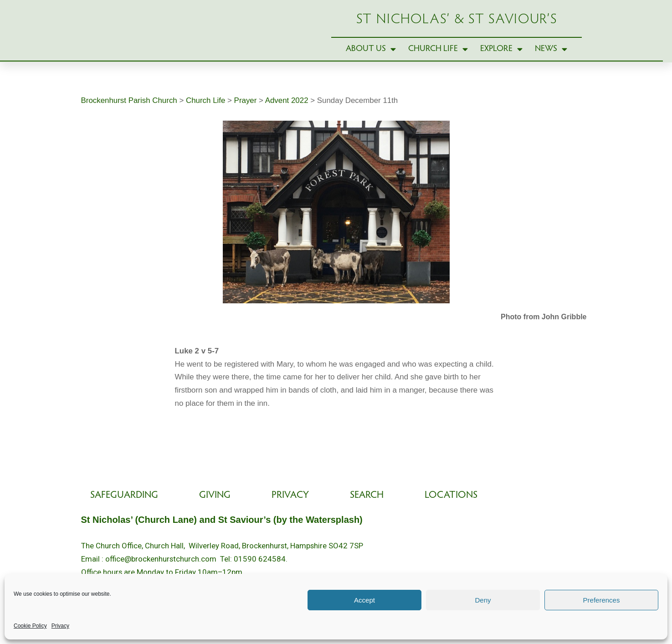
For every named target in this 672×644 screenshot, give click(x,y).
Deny (483, 600)
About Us (371, 57)
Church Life (438, 57)
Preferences (602, 600)
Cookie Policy (30, 626)
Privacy (60, 626)
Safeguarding (124, 511)
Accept (364, 600)
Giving (215, 511)
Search (367, 511)
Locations (451, 511)
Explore (501, 57)
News (551, 57)
